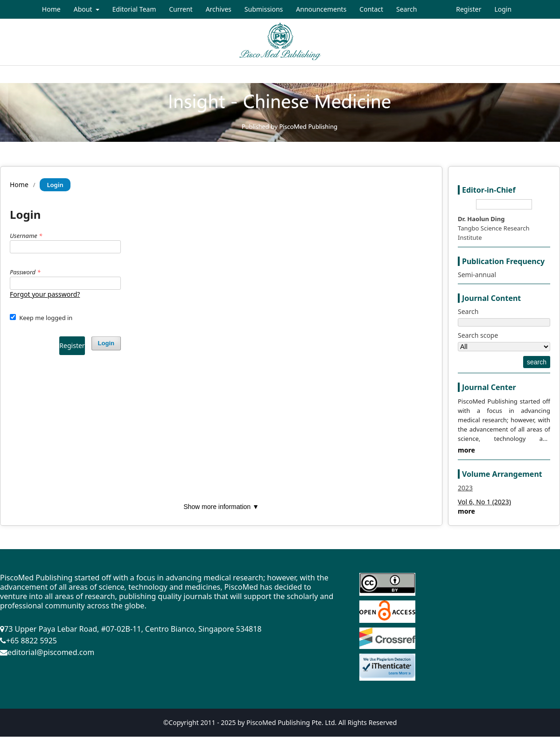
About (84, 9)
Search (406, 9)
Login (503, 9)
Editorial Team (134, 9)
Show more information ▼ (221, 507)
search (537, 362)
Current (181, 9)
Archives (219, 9)
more (466, 450)
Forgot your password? (45, 294)
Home (51, 9)
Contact (371, 9)
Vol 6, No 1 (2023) (484, 502)
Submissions (264, 9)
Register (469, 9)
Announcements (321, 9)
